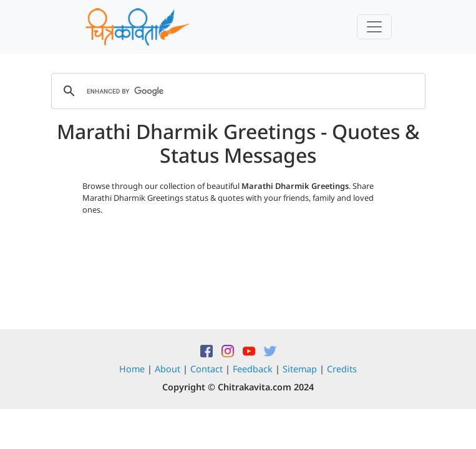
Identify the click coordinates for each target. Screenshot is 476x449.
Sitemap (300, 369)
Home (132, 369)
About (168, 369)
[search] (236, 91)
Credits (342, 369)
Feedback (253, 369)
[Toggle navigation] (374, 27)
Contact (206, 369)
